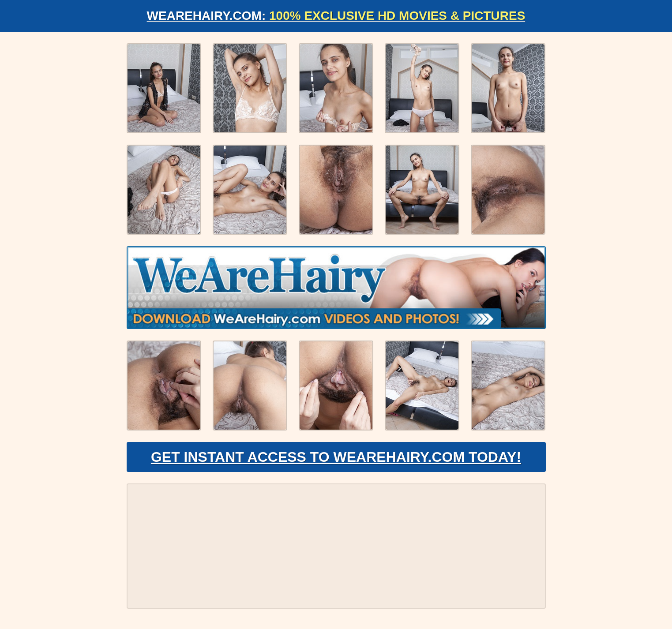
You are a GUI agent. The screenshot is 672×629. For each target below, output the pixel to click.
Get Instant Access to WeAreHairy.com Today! (336, 457)
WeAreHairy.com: (336, 16)
